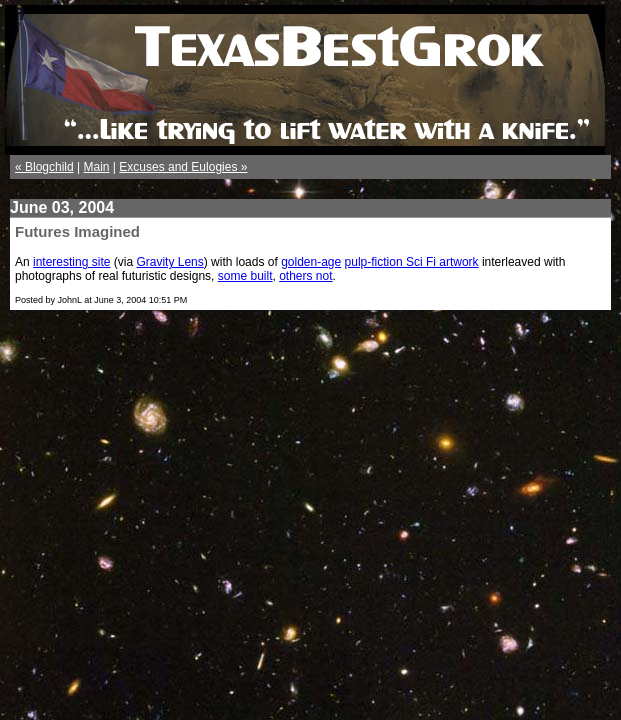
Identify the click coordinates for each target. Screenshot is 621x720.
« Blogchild (44, 167)
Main (97, 167)
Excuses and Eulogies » (183, 167)
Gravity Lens (169, 262)
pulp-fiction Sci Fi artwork (412, 262)
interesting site (71, 262)
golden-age (311, 262)
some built (245, 276)
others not (305, 276)
